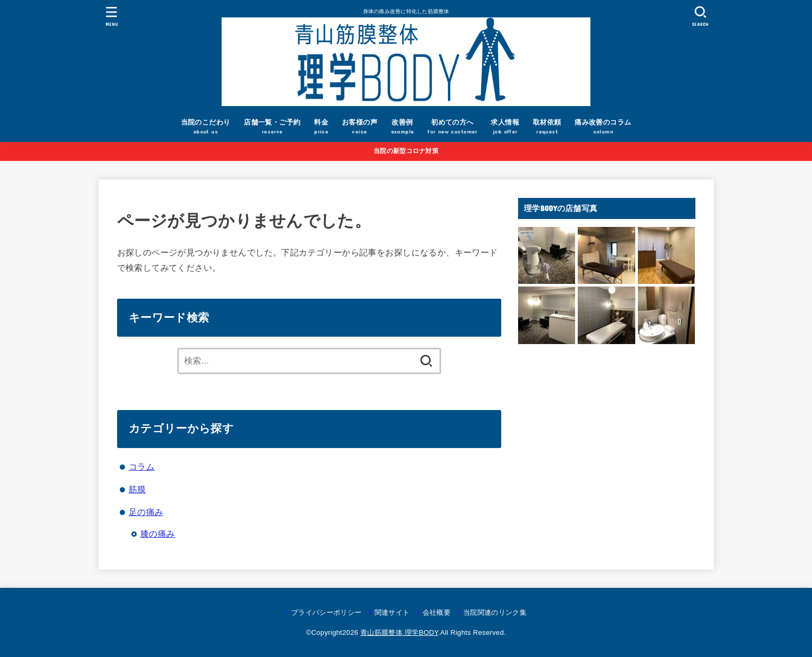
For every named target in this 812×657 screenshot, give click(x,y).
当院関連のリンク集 (495, 612)
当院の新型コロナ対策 (406, 151)
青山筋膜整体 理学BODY (399, 632)
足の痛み (146, 512)
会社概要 (437, 612)
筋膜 (137, 489)
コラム (142, 466)
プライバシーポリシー (326, 612)
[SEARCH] (701, 16)
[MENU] (111, 16)
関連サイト (392, 612)
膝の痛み (158, 534)
